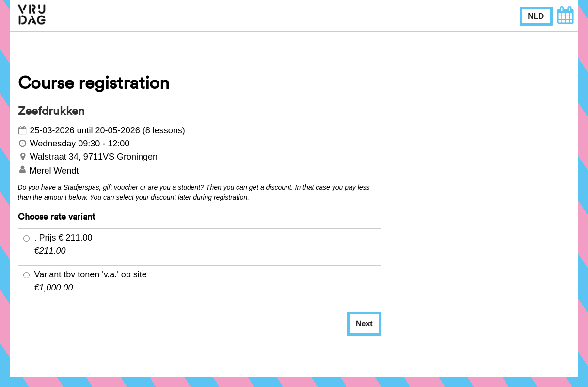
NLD (536, 16)
